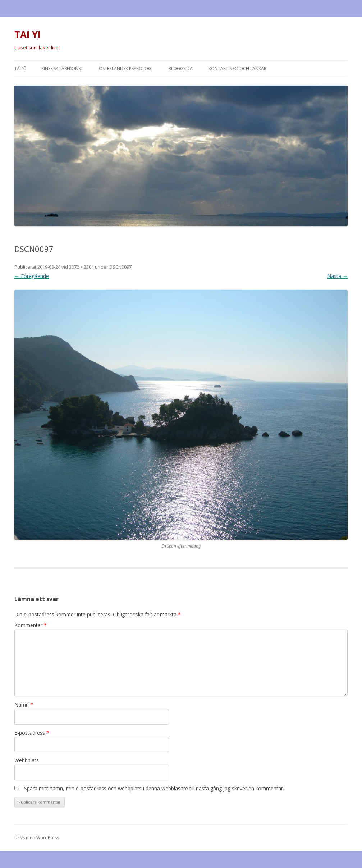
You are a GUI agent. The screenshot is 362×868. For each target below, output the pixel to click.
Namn (24, 705)
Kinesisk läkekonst (62, 68)
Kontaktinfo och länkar (237, 68)
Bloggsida (180, 68)
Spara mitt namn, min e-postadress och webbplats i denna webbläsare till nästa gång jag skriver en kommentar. (154, 788)
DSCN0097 (120, 267)
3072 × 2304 (81, 267)
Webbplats (27, 760)
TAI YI (28, 35)
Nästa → (337, 276)
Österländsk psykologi (126, 68)
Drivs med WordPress (37, 838)
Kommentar (31, 625)
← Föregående (32, 276)
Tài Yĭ (20, 68)
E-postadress (32, 733)
